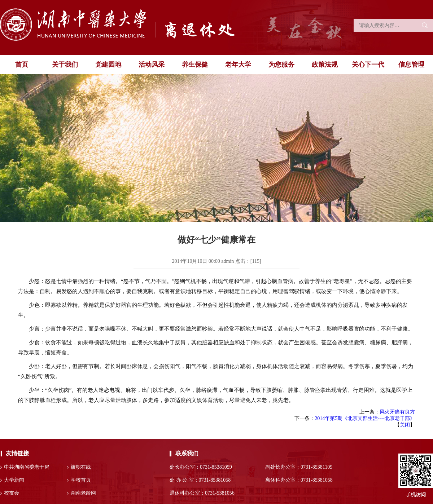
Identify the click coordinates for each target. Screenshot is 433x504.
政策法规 (325, 65)
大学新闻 (14, 480)
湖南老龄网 (83, 493)
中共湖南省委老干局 (27, 467)
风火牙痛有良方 (397, 412)
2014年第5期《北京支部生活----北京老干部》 (365, 418)
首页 (22, 65)
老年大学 (238, 65)
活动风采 (152, 65)
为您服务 (281, 65)
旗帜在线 (81, 467)
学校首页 (81, 480)
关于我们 (65, 65)
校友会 (12, 493)
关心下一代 (368, 65)
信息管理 (411, 65)
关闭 (405, 425)
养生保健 (195, 65)
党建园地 (108, 65)
